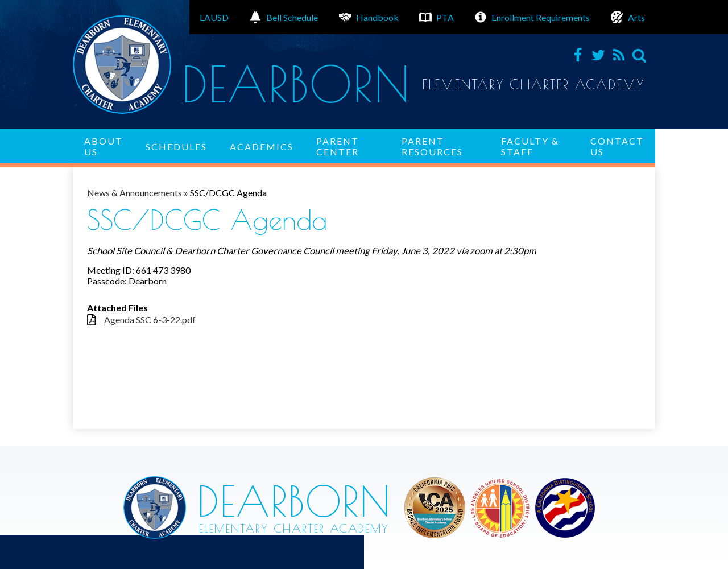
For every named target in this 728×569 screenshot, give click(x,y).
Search (639, 55)
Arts (628, 17)
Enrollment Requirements (532, 17)
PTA (437, 17)
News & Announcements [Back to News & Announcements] (135, 193)
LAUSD (214, 17)
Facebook (578, 55)
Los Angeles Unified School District (435, 508)
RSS (619, 55)
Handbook (369, 17)
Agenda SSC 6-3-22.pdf (150, 319)
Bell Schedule (284, 17)
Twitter (598, 55)
